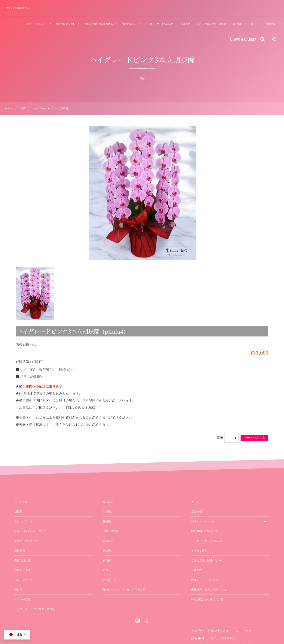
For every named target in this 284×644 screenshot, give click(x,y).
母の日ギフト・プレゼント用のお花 (124, 590)
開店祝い (108, 502)
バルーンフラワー (25, 580)
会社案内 (196, 570)
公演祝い (108, 541)
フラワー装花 (22, 599)
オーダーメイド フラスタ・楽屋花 (34, 609)
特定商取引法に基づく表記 (207, 599)
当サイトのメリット (203, 521)
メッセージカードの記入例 (207, 541)
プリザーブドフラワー (27, 541)
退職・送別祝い (112, 531)
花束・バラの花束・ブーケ (30, 531)
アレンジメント (23, 521)
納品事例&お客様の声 (204, 531)
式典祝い (108, 560)
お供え (107, 570)
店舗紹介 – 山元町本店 (205, 580)
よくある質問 (199, 551)
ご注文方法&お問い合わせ (207, 560)
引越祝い (108, 512)
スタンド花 (21, 502)
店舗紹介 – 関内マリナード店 (209, 590)
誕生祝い (108, 551)
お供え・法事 (22, 570)
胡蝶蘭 (18, 512)
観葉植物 (19, 551)
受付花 (18, 590)
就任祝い (108, 521)
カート (195, 502)
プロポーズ (109, 580)
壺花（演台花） (24, 560)
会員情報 (196, 512)
